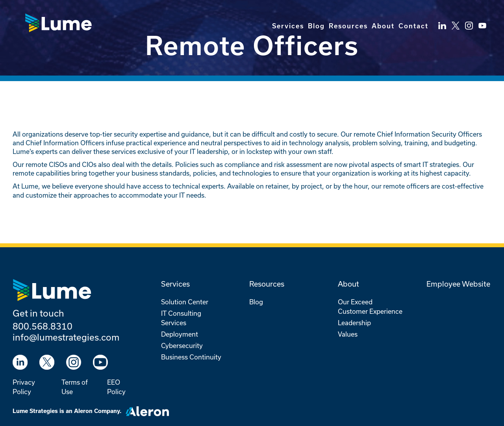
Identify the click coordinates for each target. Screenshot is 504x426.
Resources (348, 26)
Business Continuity (191, 357)
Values (348, 334)
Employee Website (458, 284)
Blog (316, 26)
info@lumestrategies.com (66, 337)
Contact (413, 26)
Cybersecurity (182, 345)
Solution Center (185, 302)
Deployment (180, 334)
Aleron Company (97, 411)
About (383, 26)
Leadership (354, 323)
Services (288, 26)
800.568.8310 (43, 326)
